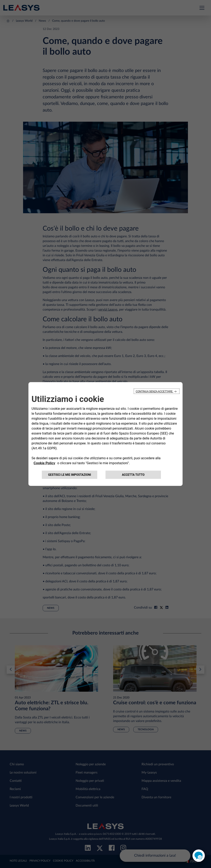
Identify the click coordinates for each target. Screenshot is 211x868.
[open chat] (199, 856)
